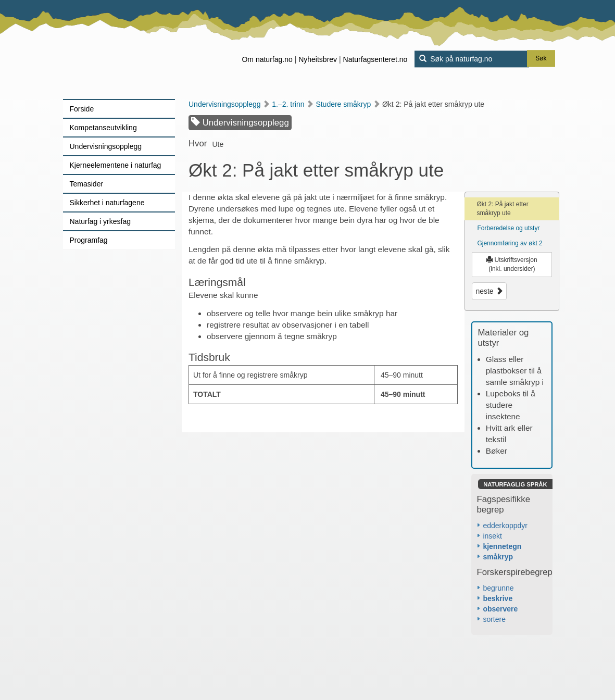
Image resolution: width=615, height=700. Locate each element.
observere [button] (500, 609)
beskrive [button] (498, 598)
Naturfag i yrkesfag (101, 221)
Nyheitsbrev (318, 59)
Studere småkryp (348, 104)
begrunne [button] (498, 588)
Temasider (87, 184)
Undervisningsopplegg (106, 146)
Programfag (89, 240)
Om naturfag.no (267, 59)
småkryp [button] (498, 557)
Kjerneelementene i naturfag (116, 165)
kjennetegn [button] (502, 546)
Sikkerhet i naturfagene (107, 203)
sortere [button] (494, 619)
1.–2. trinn (293, 104)
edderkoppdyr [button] (505, 526)
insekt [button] (492, 536)
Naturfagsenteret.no (375, 59)
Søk (541, 59)
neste (489, 291)
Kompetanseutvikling (103, 128)
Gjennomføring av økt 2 (510, 243)
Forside (82, 109)
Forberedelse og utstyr (508, 228)
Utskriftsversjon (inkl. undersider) (512, 264)
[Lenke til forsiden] (128, 49)
